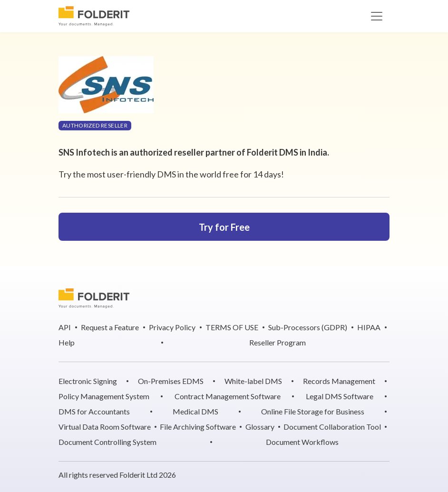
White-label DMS (253, 381)
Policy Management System (104, 396)
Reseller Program (278, 342)
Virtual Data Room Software (105, 427)
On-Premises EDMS (171, 381)
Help (67, 342)
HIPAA (369, 327)
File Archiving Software (198, 427)
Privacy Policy (172, 327)
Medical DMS (195, 411)
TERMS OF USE (232, 327)
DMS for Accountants (94, 411)
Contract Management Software (228, 396)
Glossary (260, 427)
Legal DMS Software (340, 396)
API (65, 327)
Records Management (339, 381)
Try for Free (224, 227)
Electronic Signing (88, 381)
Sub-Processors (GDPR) (308, 327)
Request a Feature (110, 327)
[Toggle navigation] (377, 16)
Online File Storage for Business (313, 411)
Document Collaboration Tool (332, 427)
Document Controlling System (107, 442)
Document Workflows (302, 442)
